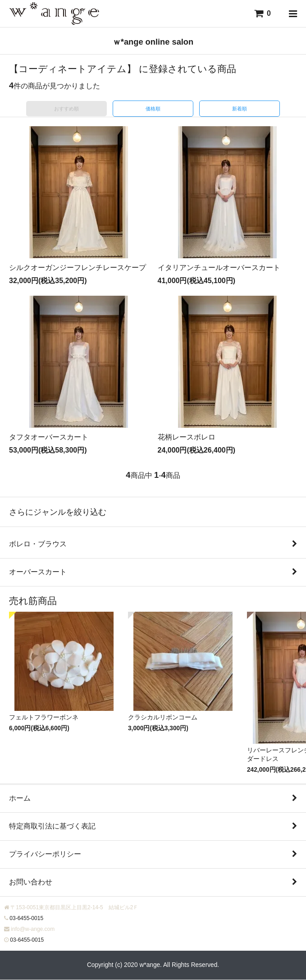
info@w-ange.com (33, 929)
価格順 (153, 109)
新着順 (240, 109)
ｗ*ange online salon (153, 42)
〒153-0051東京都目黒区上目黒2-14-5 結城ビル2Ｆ (74, 907)
